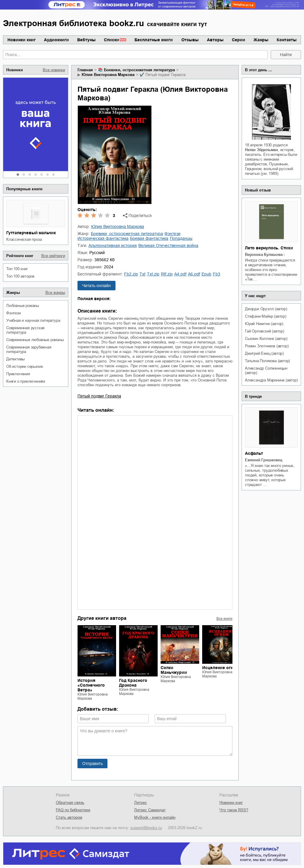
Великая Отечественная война (168, 245)
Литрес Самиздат (150, 810)
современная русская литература (25, 330)
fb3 (217, 274)
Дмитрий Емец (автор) (264, 353)
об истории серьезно (25, 366)
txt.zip (153, 274)
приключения (18, 374)
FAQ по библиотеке (73, 810)
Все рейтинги (53, 256)
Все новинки (54, 70)
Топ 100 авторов (20, 276)
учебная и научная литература (33, 320)
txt (142, 274)
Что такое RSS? (234, 810)
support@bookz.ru (146, 828)
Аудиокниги (56, 40)
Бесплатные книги (154, 40)
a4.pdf (180, 274)
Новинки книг (22, 40)
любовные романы (23, 306)
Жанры (261, 40)
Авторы (215, 40)
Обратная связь (70, 803)
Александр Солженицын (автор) (266, 370)
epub (206, 274)
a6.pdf (194, 274)
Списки (111, 40)
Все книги (224, 619)
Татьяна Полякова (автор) (267, 361)
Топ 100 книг (17, 269)
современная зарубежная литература (29, 349)
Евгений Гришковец (264, 460)
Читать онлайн (96, 286)
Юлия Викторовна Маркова (108, 75)
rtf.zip (167, 274)
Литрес (141, 803)
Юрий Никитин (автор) (264, 324)
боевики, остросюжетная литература (139, 70)
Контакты (287, 40)
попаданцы (181, 238)
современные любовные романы (35, 340)
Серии (239, 40)
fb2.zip (131, 274)
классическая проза (24, 239)
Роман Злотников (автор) (267, 346)
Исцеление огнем (220, 668)
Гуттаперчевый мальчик (31, 233)
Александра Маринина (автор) (271, 380)
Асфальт (254, 453)
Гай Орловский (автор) (265, 331)
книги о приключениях (26, 381)
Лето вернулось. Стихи (269, 248)
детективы (15, 359)
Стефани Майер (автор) (266, 316)
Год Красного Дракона (133, 683)
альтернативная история (113, 245)
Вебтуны (86, 40)
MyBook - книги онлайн (155, 817)
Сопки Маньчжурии (174, 670)
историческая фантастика (103, 238)
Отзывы (190, 40)
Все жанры (55, 293)
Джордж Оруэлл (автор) (266, 309)
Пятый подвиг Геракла (99, 396)
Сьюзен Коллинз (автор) (266, 339)
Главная (85, 70)
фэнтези (14, 313)
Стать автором (69, 817)
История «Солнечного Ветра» (91, 685)
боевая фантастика (149, 238)
